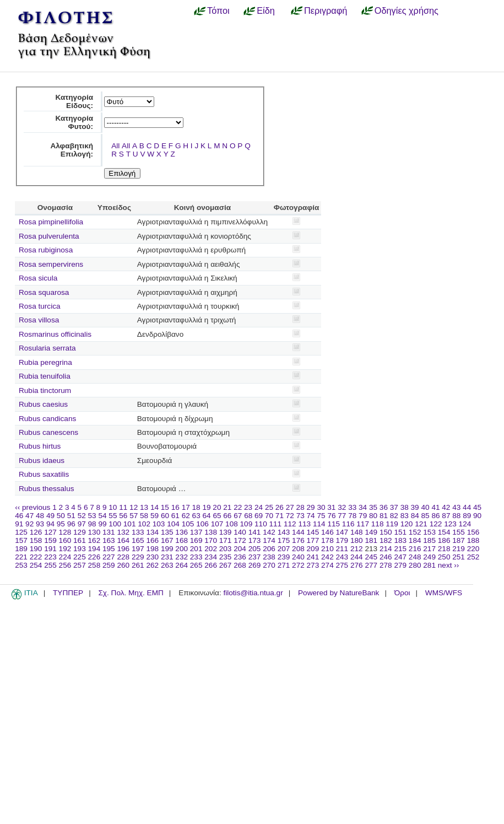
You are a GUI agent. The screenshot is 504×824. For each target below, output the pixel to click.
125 (21, 532)
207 (284, 549)
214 (386, 549)
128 (65, 532)
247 (400, 557)
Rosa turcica (40, 306)
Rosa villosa (39, 320)
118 (378, 524)
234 (211, 557)
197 (138, 549)
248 (415, 557)
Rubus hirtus (40, 446)
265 (196, 565)
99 (102, 524)
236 (240, 557)
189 (21, 549)
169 (196, 540)
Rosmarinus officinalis (55, 334)
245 (371, 557)
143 (284, 532)
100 (115, 524)
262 (152, 565)
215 (400, 549)
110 (261, 524)
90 (477, 516)
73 (300, 516)
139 (226, 532)
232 (181, 557)
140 (240, 532)
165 (138, 540)
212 (357, 549)
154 (444, 532)
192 (65, 549)
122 (436, 524)
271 (284, 565)
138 (211, 532)
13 (144, 507)
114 (319, 524)
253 (21, 565)
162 (94, 540)
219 (459, 549)
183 (400, 540)
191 (50, 549)
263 (167, 565)
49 (50, 516)
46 (19, 516)
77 (342, 516)
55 (113, 516)
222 (36, 557)
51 (71, 516)
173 (255, 540)
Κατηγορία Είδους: (74, 101)
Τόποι (218, 10)
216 (415, 549)
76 (331, 516)
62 (186, 516)
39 (415, 507)
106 (202, 524)
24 (259, 507)
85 (426, 516)
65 (217, 516)
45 (477, 507)
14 (155, 507)
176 (298, 540)
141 (255, 532)
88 (456, 516)
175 (284, 540)
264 (181, 565)
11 (123, 507)
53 (92, 516)
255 (50, 565)
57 (134, 516)
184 (415, 540)
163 (109, 540)
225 (80, 557)
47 (29, 516)
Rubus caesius (43, 404)
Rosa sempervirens (51, 264)
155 (459, 532)
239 (284, 557)
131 (109, 532)
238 (269, 557)
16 (175, 507)
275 (342, 565)
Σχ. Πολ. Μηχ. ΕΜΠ (131, 593)
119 (392, 524)
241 (313, 557)
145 (313, 532)
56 (123, 516)
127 (50, 532)
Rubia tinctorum (45, 391)
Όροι (402, 593)
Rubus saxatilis (44, 474)
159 (50, 540)
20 (217, 507)
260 (123, 565)
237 (255, 557)
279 (400, 565)
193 (80, 549)
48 (40, 516)
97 (82, 524)
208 (298, 549)
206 (269, 549)
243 (342, 557)
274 (327, 565)
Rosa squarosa (44, 292)
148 (357, 532)
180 (357, 540)
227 (109, 557)
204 (240, 549)
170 (211, 540)
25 (269, 507)
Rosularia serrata (47, 348)
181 (371, 540)
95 (61, 524)
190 (36, 549)
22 (238, 507)
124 (465, 524)
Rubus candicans (47, 419)
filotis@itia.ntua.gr (253, 593)
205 (255, 549)
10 (113, 507)
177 (313, 540)
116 (348, 524)
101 (130, 524)
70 (269, 516)
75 (321, 516)
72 (290, 516)
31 (331, 507)
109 (246, 524)
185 (429, 540)
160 (65, 540)
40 (425, 507)
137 (196, 532)
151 (400, 532)
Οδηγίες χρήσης (407, 10)
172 (240, 540)
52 (82, 516)
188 (473, 540)
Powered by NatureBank (338, 593)
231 (167, 557)
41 (435, 507)
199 (167, 549)
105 (188, 524)
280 (415, 565)
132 (123, 532)
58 (144, 516)
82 (394, 516)
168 (181, 540)
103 (159, 524)
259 (109, 565)
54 (102, 516)
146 (327, 532)
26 (280, 507)
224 (65, 557)
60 (165, 516)
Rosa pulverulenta (49, 236)
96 (71, 524)
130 (94, 532)
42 (446, 507)
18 (196, 507)
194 (94, 549)
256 (65, 565)
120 (407, 524)
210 (327, 549)
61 (175, 516)
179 (342, 540)
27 (290, 507)
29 (311, 507)
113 (304, 524)
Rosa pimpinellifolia (51, 222)
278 (386, 565)
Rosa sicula (38, 278)
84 (415, 516)
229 (138, 557)
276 (357, 565)
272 (298, 565)
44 (467, 507)
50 (61, 516)
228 (123, 557)
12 (134, 507)
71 (280, 516)
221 (21, 557)
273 (313, 565)
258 (94, 565)
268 (240, 565)
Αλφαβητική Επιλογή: (72, 150)
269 (255, 565)
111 (276, 524)
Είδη (266, 10)
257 (80, 565)
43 (456, 507)
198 (152, 549)
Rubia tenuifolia (45, 376)
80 (373, 516)
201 (196, 549)
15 (165, 507)
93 (40, 524)
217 (429, 549)
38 (405, 507)
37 (394, 507)
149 (371, 532)
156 (473, 532)
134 (152, 532)
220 (473, 549)
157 (21, 540)
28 (300, 507)
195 (109, 549)
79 (363, 516)
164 (123, 540)
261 (138, 565)
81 (384, 516)
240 (298, 557)
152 (415, 532)
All (115, 146)
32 (342, 507)
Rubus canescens (48, 432)
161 (80, 540)
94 (50, 524)
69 (259, 516)
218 (444, 549)
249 (429, 557)
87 (446, 516)
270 (269, 565)
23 (248, 507)
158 (36, 540)
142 (269, 532)
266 (211, 565)
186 (444, 540)
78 (352, 516)
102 (144, 524)
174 (269, 540)
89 (467, 516)
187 (459, 540)
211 (342, 549)
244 (357, 557)
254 (36, 565)
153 (429, 532)
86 (435, 516)
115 (334, 524)
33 (352, 507)
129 (80, 532)
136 (181, 532)
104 (173, 524)
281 (429, 565)
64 (207, 516)
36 (384, 507)
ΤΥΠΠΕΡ (68, 593)
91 (19, 524)
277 (371, 565)
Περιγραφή (326, 10)
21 (227, 507)
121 (421, 524)
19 (206, 507)
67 (238, 516)
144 (298, 532)
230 (152, 557)
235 (226, 557)
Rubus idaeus (42, 461)
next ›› (449, 565)
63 (196, 516)
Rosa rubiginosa (46, 250)
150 (386, 532)
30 (321, 507)
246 (386, 557)
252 (473, 557)
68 (248, 516)
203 (226, 549)
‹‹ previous (32, 507)
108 (232, 524)
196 (123, 549)
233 (196, 557)
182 (386, 540)
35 (373, 507)
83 (405, 516)
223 (50, 557)
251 (459, 557)
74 (311, 516)
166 (152, 540)
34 (363, 507)
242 (327, 557)
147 (342, 532)
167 (167, 540)
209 (313, 549)
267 (226, 565)
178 (327, 540)
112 (290, 524)
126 (36, 532)
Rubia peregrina (45, 362)
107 (217, 524)
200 (181, 549)
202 (211, 549)
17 (186, 507)
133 (138, 532)
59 (155, 516)
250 (444, 557)
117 (363, 524)
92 (29, 524)
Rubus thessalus (47, 489)
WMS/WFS (444, 593)
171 (226, 540)
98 (92, 524)
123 (450, 524)
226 (94, 557)
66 (227, 516)
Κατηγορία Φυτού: (74, 122)
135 (167, 532)
